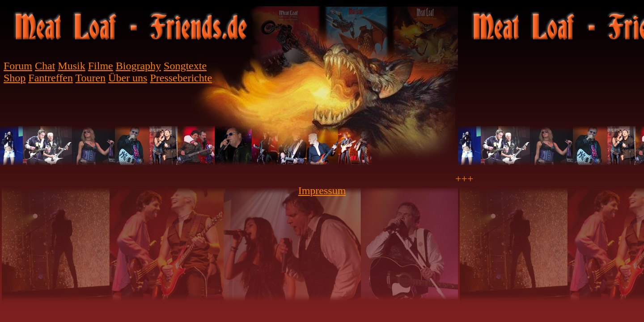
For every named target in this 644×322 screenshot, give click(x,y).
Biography (138, 66)
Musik (71, 66)
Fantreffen (51, 78)
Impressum (322, 191)
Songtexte (185, 66)
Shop (15, 78)
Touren (90, 78)
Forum (18, 66)
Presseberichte (181, 78)
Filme (101, 66)
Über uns (128, 78)
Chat (45, 66)
